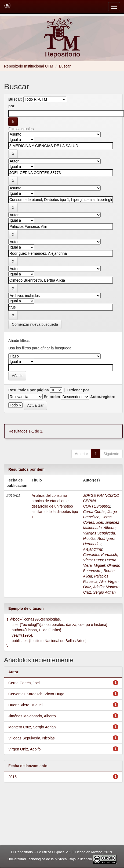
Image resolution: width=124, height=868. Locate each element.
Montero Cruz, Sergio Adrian (32, 727)
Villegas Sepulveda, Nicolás (32, 738)
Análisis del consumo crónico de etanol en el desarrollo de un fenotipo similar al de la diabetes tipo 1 (55, 506)
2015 (12, 777)
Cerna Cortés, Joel (24, 683)
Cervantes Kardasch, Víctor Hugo (36, 694)
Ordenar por (78, 390)
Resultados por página (29, 390)
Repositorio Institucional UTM (29, 66)
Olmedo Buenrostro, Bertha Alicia (101, 571)
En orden (52, 397)
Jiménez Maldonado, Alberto (32, 716)
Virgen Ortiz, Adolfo (24, 749)
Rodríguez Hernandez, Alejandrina (99, 544)
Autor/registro (103, 397)
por (11, 106)
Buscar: (15, 99)
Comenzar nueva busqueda (35, 324)
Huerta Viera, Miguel (25, 705)
